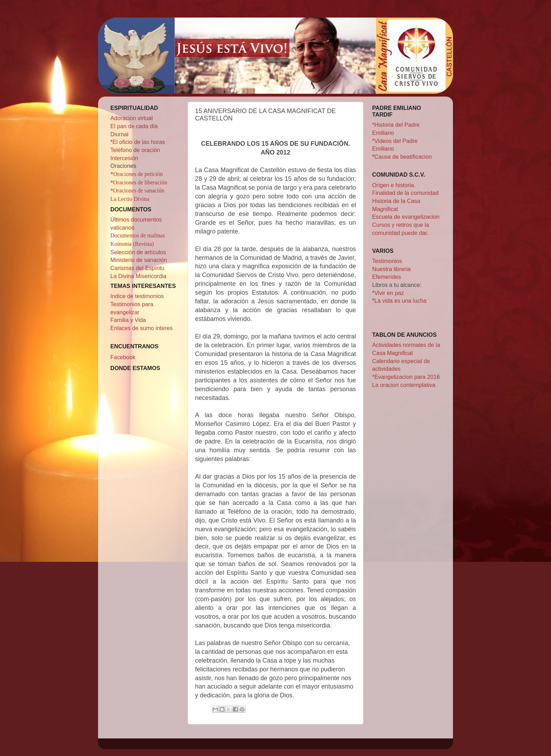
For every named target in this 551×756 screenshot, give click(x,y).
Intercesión (124, 158)
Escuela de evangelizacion (406, 217)
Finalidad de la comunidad (405, 193)
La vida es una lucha (400, 301)
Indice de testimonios (137, 296)
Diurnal (119, 134)
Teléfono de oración (135, 150)
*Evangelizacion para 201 (404, 377)
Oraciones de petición (138, 174)
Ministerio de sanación (139, 260)
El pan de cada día (134, 126)
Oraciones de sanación (139, 191)
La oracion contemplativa (404, 385)
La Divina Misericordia (138, 276)
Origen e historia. (394, 185)
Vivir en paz (389, 293)
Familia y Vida (128, 320)
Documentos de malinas (138, 236)
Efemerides (387, 277)
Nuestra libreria (391, 269)
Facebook (123, 357)
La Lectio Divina (130, 199)
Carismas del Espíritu (137, 268)
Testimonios (387, 261)
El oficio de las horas (139, 142)
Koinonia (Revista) (132, 244)
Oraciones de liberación (140, 183)
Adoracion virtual (132, 118)
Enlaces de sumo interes (141, 328)
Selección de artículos (138, 252)
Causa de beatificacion (403, 157)
